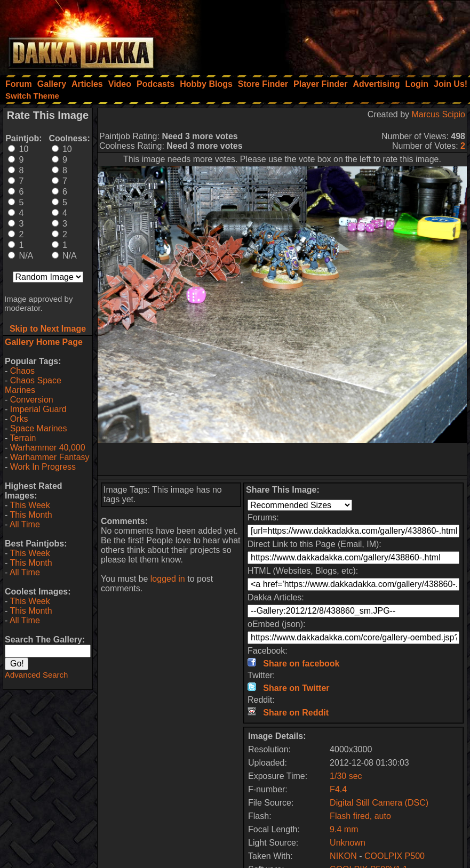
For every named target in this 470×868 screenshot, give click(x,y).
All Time (25, 524)
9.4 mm (344, 829)
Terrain (23, 438)
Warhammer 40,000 (48, 448)
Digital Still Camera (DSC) (379, 803)
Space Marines (39, 428)
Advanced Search (36, 675)
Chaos (22, 371)
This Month (31, 515)
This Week (30, 505)
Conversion (32, 400)
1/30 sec (346, 776)
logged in (168, 579)
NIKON (343, 856)
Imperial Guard (38, 409)
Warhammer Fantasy (50, 457)
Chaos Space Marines (33, 385)
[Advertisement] (326, 35)
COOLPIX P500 (395, 856)
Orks (19, 419)
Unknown (348, 843)
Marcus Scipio (439, 114)
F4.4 (338, 789)
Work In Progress (43, 467)
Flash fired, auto (360, 816)
